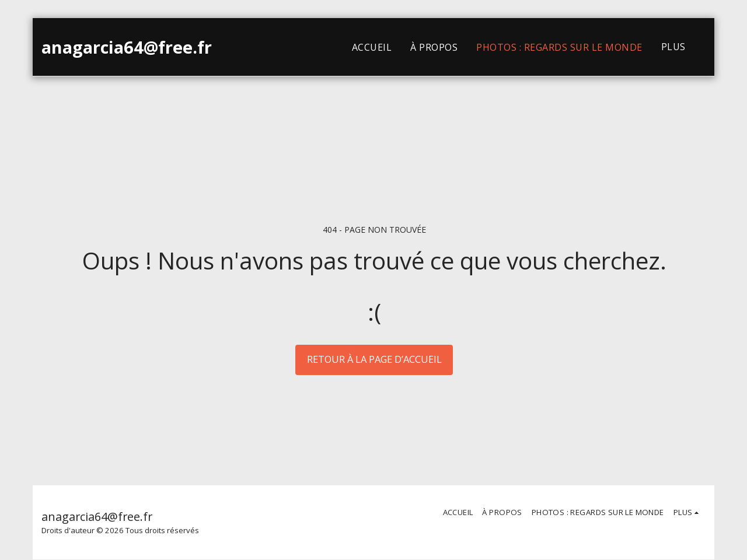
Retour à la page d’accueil (374, 359)
